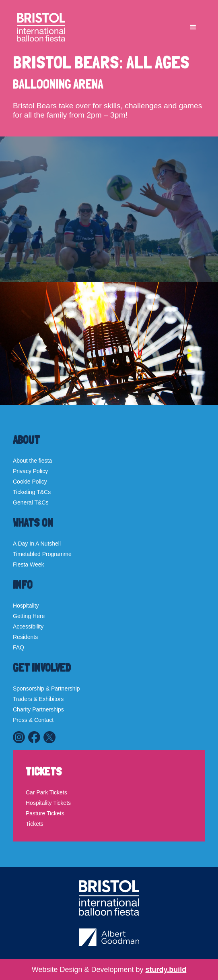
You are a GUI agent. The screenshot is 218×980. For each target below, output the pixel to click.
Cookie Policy (30, 482)
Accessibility (28, 626)
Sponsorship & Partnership (46, 688)
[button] (193, 27)
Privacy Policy (30, 471)
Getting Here (29, 616)
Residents (25, 637)
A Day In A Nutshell (37, 544)
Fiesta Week (29, 564)
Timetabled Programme (42, 554)
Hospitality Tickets (48, 803)
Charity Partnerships (38, 709)
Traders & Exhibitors (38, 699)
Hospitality (26, 606)
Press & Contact (33, 720)
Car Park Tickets (46, 792)
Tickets (35, 824)
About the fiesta (32, 461)
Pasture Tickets (45, 813)
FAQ (19, 647)
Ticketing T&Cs (32, 492)
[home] (39, 27)
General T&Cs (31, 502)
